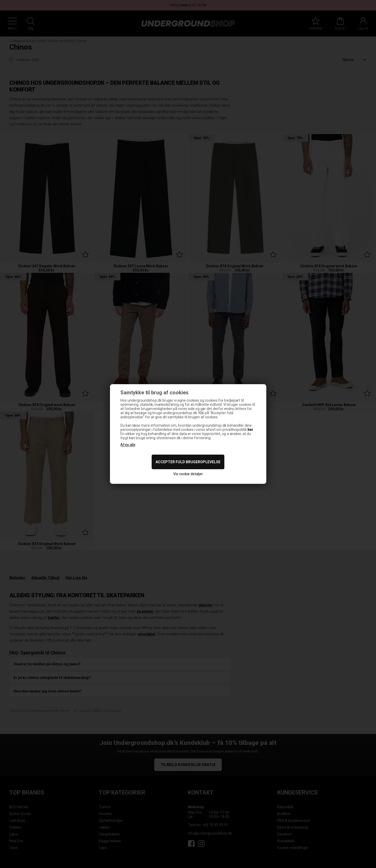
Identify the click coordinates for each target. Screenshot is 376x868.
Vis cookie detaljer (188, 474)
